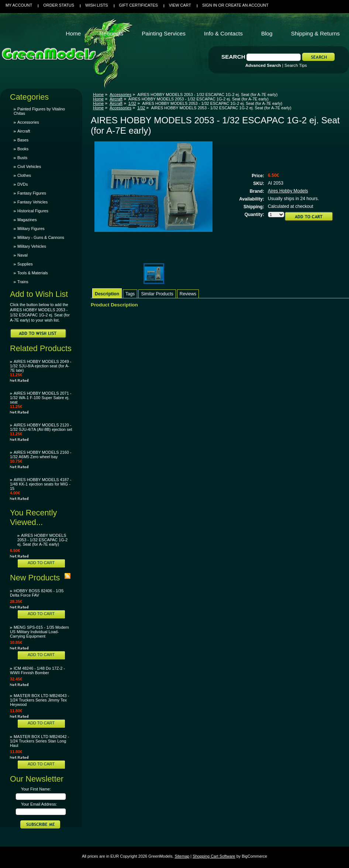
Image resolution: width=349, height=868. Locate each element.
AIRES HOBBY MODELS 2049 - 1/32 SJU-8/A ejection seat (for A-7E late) (41, 366)
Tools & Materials (33, 273)
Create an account (247, 5)
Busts (22, 158)
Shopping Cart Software (214, 856)
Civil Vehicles (29, 167)
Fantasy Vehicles (32, 202)
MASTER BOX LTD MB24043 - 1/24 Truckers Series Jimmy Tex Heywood (39, 700)
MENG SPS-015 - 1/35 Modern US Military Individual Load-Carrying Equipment (39, 632)
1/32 (132, 103)
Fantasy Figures (32, 193)
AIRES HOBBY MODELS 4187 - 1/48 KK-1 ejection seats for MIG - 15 (41, 484)
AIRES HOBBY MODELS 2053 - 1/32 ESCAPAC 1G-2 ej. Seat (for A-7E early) (42, 540)
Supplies (25, 264)
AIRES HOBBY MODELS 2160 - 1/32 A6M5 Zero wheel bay (41, 454)
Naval (23, 255)
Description (107, 294)
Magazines (27, 220)
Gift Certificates (139, 5)
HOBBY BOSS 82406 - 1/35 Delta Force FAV (37, 593)
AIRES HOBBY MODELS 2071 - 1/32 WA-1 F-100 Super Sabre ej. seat (41, 398)
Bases (23, 140)
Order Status (59, 5)
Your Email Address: (39, 804)
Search (233, 57)
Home (98, 95)
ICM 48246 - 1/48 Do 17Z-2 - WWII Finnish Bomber (37, 670)
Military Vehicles (32, 246)
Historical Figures (33, 211)
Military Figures (31, 229)
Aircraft (24, 131)
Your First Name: (36, 789)
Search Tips (296, 65)
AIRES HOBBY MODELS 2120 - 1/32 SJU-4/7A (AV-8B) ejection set (41, 427)
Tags (130, 294)
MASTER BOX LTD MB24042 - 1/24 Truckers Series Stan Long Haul (39, 741)
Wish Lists (97, 5)
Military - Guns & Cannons (41, 237)
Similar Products (157, 294)
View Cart (180, 5)
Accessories (28, 122)
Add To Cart (41, 563)
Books (23, 149)
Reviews (188, 294)
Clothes (24, 175)
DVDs (23, 184)
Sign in (210, 5)
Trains (23, 282)
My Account (19, 5)
